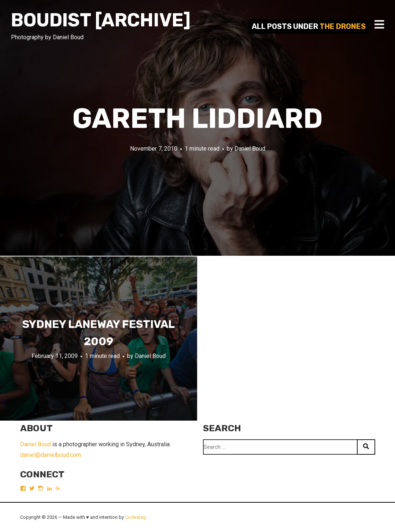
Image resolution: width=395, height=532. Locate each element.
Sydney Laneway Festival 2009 (99, 333)
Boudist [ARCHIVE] (101, 20)
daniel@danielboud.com (51, 455)
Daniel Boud (250, 149)
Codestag (135, 517)
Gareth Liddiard (197, 119)
